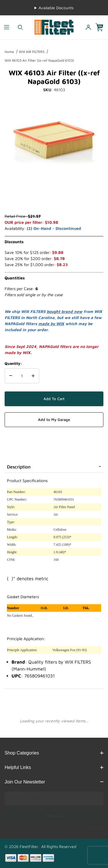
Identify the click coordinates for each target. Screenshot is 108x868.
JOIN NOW (54, 816)
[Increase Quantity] (33, 376)
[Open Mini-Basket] (102, 27)
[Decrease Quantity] (11, 376)
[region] (54, 199)
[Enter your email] (54, 799)
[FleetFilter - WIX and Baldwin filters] (54, 27)
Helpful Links (54, 767)
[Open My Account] (88, 27)
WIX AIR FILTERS (32, 52)
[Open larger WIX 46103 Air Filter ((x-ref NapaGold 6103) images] (54, 141)
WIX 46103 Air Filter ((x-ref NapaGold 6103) (39, 60)
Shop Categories (54, 753)
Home (9, 52)
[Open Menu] (7, 27)
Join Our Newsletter (54, 782)
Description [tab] (19, 467)
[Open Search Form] (20, 27)
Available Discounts (56, 8)
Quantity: (13, 363)
